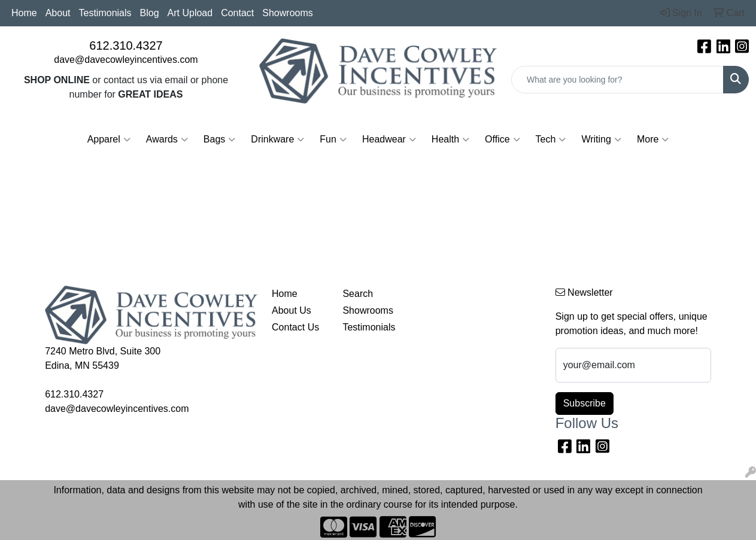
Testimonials (105, 13)
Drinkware (277, 139)
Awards (167, 139)
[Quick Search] (617, 80)
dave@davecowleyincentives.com (126, 60)
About (58, 13)
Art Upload (190, 13)
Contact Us (295, 327)
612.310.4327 (126, 45)
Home (24, 13)
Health (450, 139)
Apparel (109, 139)
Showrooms (287, 13)
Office (503, 139)
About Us (292, 310)
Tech (551, 139)
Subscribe (585, 403)
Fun (333, 139)
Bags (219, 139)
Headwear (389, 139)
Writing (601, 139)
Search (358, 294)
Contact (237, 13)
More (653, 139)
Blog (150, 13)
